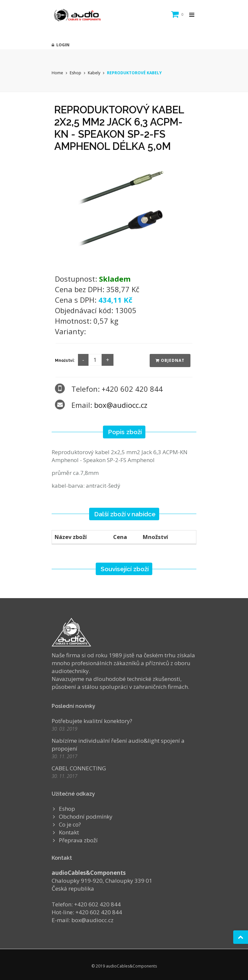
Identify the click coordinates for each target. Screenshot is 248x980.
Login (61, 45)
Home (57, 73)
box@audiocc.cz (121, 405)
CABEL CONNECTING (79, 768)
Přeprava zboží (78, 840)
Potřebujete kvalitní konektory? (92, 721)
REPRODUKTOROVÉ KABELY (134, 73)
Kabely (94, 73)
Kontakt (69, 832)
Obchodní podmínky (86, 817)
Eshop (75, 73)
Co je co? (70, 824)
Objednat (170, 360)
